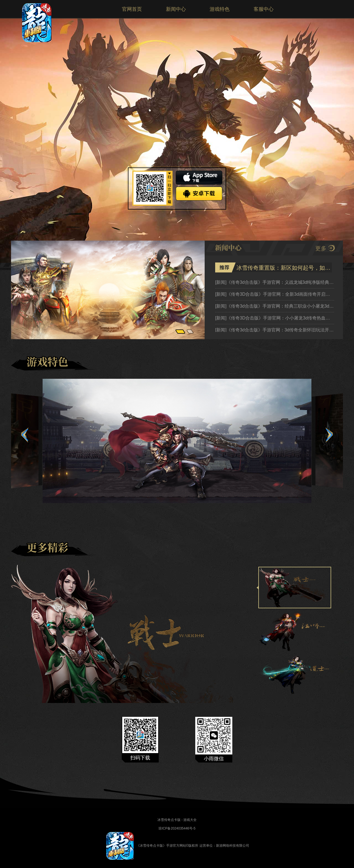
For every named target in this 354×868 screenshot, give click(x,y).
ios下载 (199, 178)
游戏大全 (190, 820)
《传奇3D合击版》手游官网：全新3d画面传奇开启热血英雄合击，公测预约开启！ (275, 294)
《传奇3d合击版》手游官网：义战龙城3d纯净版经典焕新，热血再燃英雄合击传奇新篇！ (275, 282)
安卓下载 (199, 194)
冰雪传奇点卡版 (169, 820)
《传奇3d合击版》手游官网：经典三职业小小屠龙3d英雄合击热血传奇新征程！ (275, 306)
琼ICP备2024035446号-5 (177, 828)
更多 (321, 248)
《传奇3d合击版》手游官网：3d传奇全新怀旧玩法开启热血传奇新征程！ (275, 330)
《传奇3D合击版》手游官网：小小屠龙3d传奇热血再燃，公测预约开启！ (275, 318)
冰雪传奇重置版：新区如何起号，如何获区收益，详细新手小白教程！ (283, 268)
